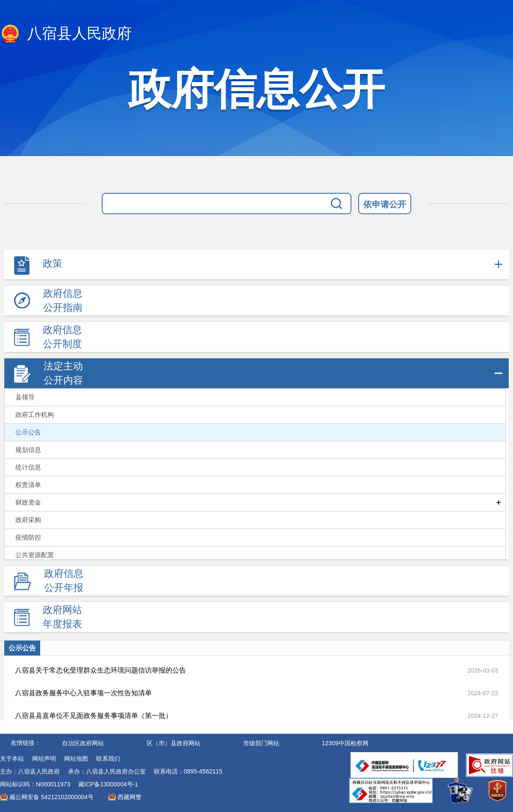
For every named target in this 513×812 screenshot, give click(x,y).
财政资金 (28, 502)
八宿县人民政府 (66, 34)
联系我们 (108, 759)
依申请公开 (385, 204)
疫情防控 (28, 537)
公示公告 (28, 432)
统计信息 (28, 467)
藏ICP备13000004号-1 (108, 784)
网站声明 (44, 759)
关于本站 (12, 759)
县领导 (25, 397)
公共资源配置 (35, 555)
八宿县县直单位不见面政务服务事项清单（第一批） (94, 716)
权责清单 (28, 485)
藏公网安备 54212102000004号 (52, 797)
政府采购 (28, 520)
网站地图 (76, 759)
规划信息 (28, 450)
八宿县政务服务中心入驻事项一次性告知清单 (83, 693)
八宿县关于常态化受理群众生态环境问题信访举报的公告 (100, 670)
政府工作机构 (35, 415)
